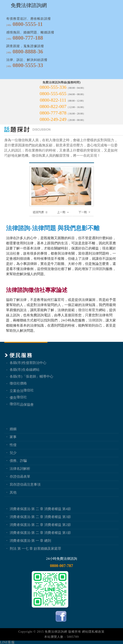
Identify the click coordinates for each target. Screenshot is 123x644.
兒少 (13, 453)
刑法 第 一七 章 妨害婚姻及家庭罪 (35, 549)
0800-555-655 (53, 94)
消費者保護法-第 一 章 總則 (30, 541)
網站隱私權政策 (93, 632)
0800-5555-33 (28, 65)
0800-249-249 (53, 119)
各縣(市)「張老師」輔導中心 (31, 376)
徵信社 (83, 310)
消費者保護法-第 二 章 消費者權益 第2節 (40, 525)
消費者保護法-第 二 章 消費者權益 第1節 (40, 533)
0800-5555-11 (28, 24)
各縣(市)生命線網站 (25, 370)
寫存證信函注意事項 (25, 484)
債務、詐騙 (18, 461)
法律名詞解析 (20, 469)
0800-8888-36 (28, 52)
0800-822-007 (53, 106)
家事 (13, 437)
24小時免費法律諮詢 (62, 559)
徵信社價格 (18, 383)
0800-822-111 (53, 100)
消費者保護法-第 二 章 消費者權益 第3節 (40, 517)
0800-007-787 (62, 566)
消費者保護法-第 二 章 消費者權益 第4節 (40, 509)
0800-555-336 (53, 87)
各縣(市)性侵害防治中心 (28, 363)
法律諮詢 (99, 269)
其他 (13, 492)
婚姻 (13, 429)
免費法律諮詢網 (56, 632)
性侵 (13, 445)
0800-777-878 (53, 113)
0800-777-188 (28, 38)
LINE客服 (7, 642)
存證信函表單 (20, 477)
